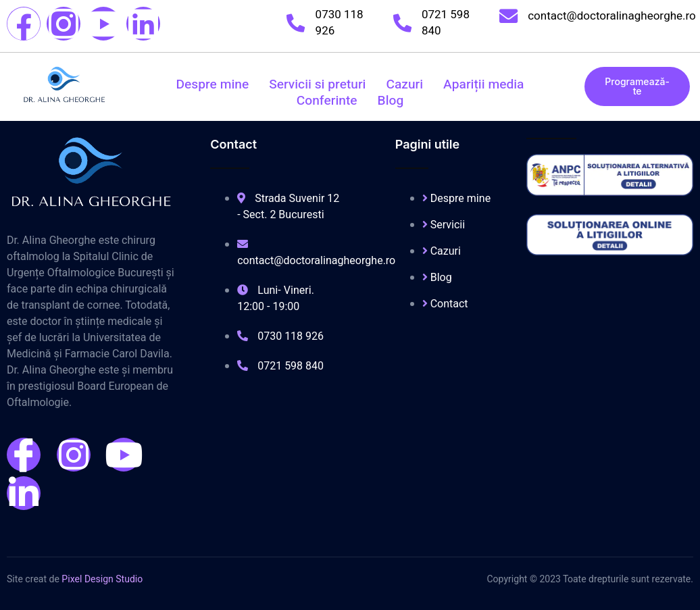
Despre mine (213, 84)
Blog (391, 101)
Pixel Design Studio (102, 579)
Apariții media (483, 84)
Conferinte (327, 101)
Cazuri (404, 84)
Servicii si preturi (317, 84)
